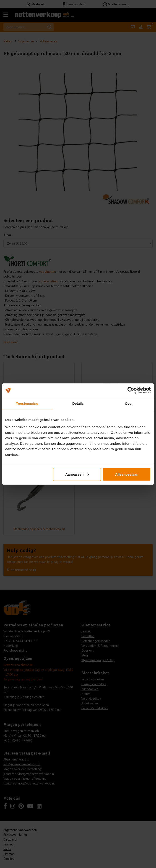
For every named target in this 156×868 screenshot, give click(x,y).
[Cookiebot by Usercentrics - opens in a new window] (131, 390)
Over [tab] (129, 403)
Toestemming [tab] (27, 403)
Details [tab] (78, 403)
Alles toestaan (127, 474)
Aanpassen (77, 474)
